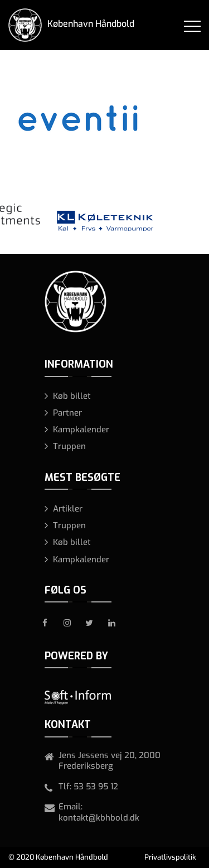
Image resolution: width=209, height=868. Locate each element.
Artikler (68, 509)
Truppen (69, 446)
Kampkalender (81, 430)
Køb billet (72, 396)
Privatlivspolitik (170, 857)
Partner (67, 413)
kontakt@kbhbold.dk (99, 818)
